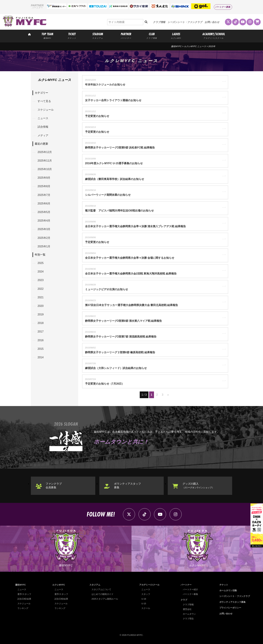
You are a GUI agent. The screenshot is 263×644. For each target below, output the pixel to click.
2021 (41, 297)
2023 (41, 280)
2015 (41, 349)
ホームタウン (189, 614)
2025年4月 (44, 221)
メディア (43, 135)
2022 (41, 289)
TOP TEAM (47, 36)
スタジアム (95, 585)
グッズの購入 (198, 486)
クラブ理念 (188, 619)
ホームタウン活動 (228, 590)
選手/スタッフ (24, 594)
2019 (41, 314)
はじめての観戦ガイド (102, 594)
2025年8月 (44, 186)
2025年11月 (45, 161)
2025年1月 (44, 246)
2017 (41, 332)
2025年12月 (45, 152)
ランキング (23, 608)
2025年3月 (44, 229)
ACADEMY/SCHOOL (214, 36)
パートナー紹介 (190, 589)
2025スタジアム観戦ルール (105, 599)
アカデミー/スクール (149, 585)
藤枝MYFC (176, 46)
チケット (224, 585)
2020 (41, 306)
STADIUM (98, 36)
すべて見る (44, 101)
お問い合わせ (212, 22)
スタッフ (146, 594)
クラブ (184, 600)
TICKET (72, 36)
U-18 (144, 599)
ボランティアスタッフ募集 (127, 486)
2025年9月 (44, 178)
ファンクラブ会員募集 (54, 486)
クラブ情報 (159, 22)
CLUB (152, 36)
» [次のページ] (168, 395)
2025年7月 (44, 195)
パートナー (186, 585)
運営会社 (187, 609)
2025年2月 (44, 238)
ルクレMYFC (59, 585)
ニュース (43, 118)
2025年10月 (45, 169)
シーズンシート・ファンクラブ (185, 22)
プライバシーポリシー (230, 608)
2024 (41, 272)
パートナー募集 (223, 7)
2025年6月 (44, 204)
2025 (41, 263)
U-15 (144, 604)
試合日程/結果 (24, 599)
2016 (41, 340)
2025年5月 (44, 212)
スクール (146, 608)
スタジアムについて (101, 589)
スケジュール (46, 110)
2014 (41, 357)
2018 (41, 323)
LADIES (176, 36)
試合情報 (43, 127)
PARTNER (126, 36)
